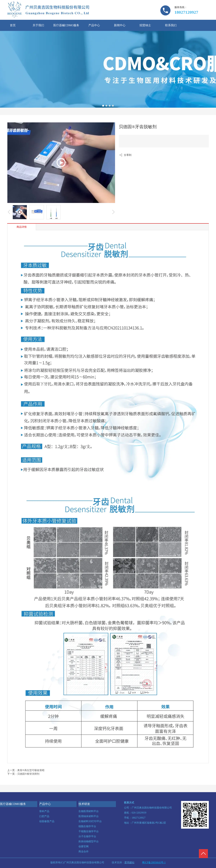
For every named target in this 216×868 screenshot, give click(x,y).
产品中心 (45, 804)
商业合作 (84, 852)
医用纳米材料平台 (89, 816)
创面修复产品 (47, 821)
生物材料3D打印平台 (90, 821)
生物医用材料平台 (89, 811)
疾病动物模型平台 (89, 841)
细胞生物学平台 (87, 826)
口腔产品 (44, 816)
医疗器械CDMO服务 (13, 804)
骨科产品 (44, 811)
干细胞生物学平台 (89, 831)
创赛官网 (84, 847)
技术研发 (84, 804)
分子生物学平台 (87, 836)
